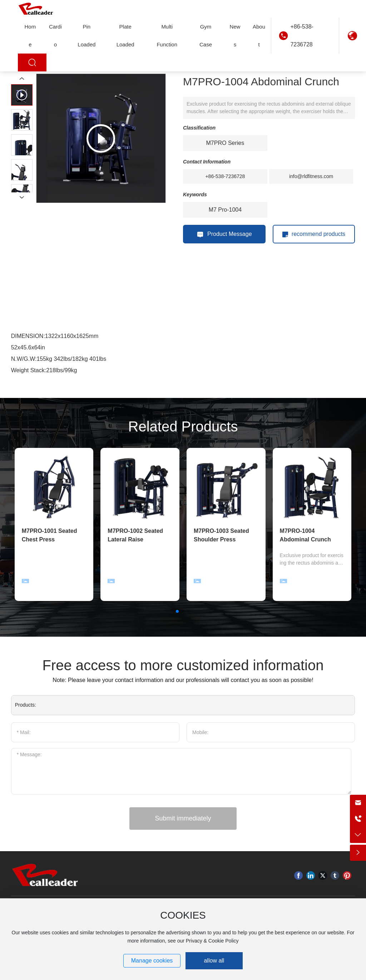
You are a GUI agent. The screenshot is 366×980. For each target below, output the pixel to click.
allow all (214, 961)
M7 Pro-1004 (225, 210)
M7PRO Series (225, 143)
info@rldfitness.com (311, 176)
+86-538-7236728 (302, 36)
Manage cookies (152, 961)
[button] (177, 611)
